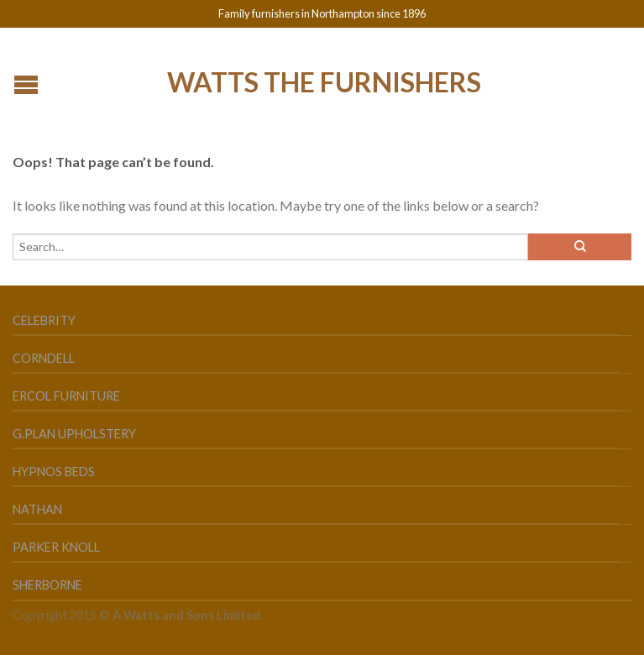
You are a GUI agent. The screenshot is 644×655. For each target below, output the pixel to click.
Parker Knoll (56, 547)
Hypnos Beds (54, 472)
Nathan (37, 509)
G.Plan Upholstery (74, 434)
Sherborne (47, 585)
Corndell (44, 358)
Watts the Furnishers (324, 81)
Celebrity (44, 320)
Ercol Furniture (66, 396)
